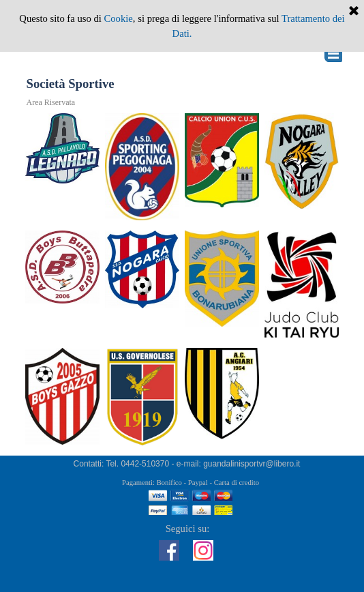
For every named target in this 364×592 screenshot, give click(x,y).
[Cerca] (175, 29)
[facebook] (169, 550)
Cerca (233, 29)
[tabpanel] (62, 149)
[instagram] (203, 550)
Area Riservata (51, 102)
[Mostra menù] (333, 53)
